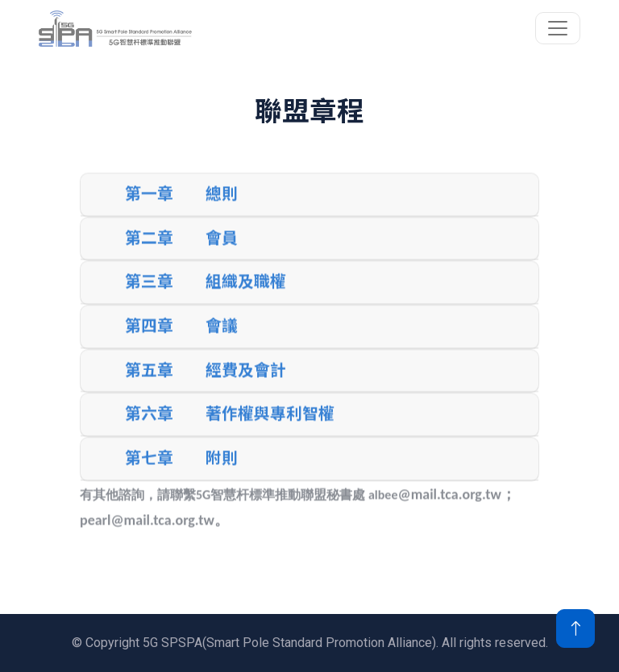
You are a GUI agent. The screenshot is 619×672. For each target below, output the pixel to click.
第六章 (149, 427)
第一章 (149, 207)
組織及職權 (246, 295)
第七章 (149, 471)
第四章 (149, 339)
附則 (222, 471)
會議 (222, 339)
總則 (222, 207)
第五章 (149, 382)
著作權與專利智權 (270, 427)
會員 (222, 251)
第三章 (149, 295)
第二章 (149, 251)
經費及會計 (246, 382)
